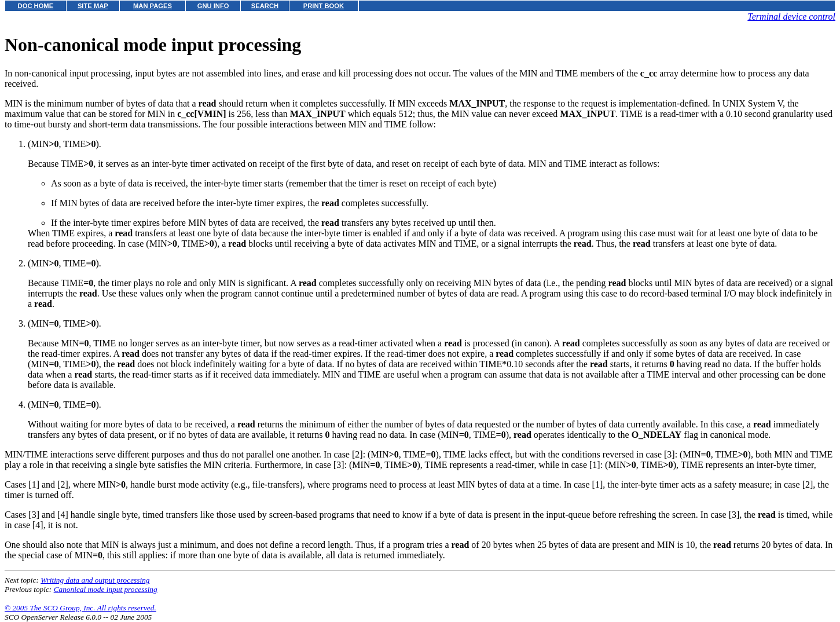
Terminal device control (791, 17)
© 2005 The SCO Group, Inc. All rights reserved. (80, 608)
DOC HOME (36, 6)
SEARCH (265, 6)
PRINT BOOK (324, 6)
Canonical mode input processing (106, 589)
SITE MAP (93, 6)
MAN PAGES (153, 6)
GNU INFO (213, 6)
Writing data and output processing (95, 580)
